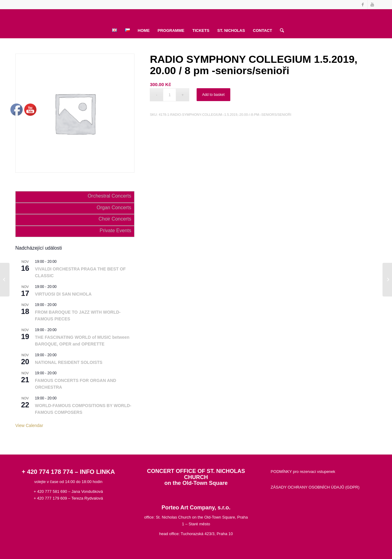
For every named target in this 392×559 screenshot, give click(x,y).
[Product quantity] (170, 95)
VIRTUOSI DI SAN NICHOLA (63, 294)
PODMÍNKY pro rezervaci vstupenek (303, 472)
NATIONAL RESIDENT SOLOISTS (69, 362)
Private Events (115, 230)
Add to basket (213, 95)
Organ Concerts (114, 208)
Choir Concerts (115, 219)
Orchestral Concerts (109, 196)
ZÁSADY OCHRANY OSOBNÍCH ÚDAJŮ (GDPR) (315, 487)
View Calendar (29, 425)
